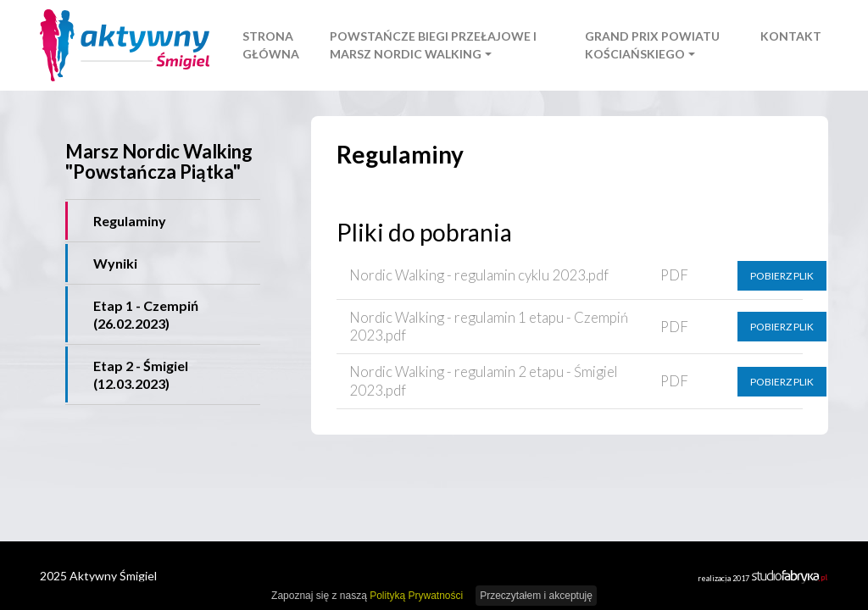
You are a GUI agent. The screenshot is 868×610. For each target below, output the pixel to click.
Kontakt (791, 36)
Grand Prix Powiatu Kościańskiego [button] (652, 45)
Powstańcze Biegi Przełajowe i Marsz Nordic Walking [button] (433, 45)
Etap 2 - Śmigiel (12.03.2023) (141, 374)
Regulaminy (130, 221)
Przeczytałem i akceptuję (536, 596)
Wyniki (115, 263)
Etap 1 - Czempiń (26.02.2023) (146, 314)
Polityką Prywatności (416, 596)
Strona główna (271, 45)
